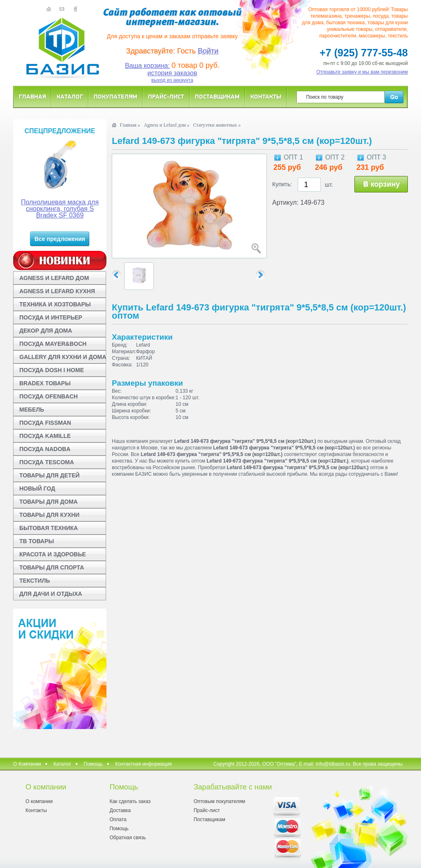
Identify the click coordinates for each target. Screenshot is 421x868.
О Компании (27, 764)
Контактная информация (143, 764)
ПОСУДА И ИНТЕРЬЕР (51, 317)
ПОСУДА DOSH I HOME (52, 370)
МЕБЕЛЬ (32, 410)
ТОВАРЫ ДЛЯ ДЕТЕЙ (50, 475)
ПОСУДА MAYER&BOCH (53, 344)
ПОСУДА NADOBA (45, 449)
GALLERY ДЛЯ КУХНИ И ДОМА (63, 357)
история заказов (172, 73)
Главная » (130, 125)
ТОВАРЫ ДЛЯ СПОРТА (52, 567)
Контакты (266, 96)
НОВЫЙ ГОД (37, 488)
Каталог (70, 96)
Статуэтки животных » (217, 125)
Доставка (120, 810)
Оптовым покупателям (219, 801)
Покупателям (116, 96)
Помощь (93, 764)
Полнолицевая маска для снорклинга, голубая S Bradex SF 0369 (60, 209)
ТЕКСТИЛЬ (35, 581)
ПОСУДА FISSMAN (45, 423)
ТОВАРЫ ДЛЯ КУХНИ (49, 515)
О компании (39, 801)
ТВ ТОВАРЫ (37, 541)
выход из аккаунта (172, 80)
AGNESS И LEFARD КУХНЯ (57, 291)
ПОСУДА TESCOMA (47, 462)
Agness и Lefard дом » (167, 125)
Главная (32, 96)
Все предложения (60, 239)
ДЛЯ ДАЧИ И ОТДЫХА (51, 594)
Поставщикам (217, 96)
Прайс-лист (166, 96)
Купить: (282, 184)
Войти (208, 51)
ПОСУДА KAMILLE (45, 436)
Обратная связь (127, 838)
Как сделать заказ (130, 801)
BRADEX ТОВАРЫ (45, 383)
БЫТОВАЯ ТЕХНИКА (49, 528)
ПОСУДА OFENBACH (49, 396)
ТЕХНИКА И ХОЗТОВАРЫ (55, 304)
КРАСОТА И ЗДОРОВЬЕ (53, 554)
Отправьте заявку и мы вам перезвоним (362, 72)
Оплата (118, 819)
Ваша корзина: (147, 66)
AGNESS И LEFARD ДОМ (54, 278)
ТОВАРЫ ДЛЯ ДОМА (49, 502)
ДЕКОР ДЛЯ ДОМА (46, 331)
